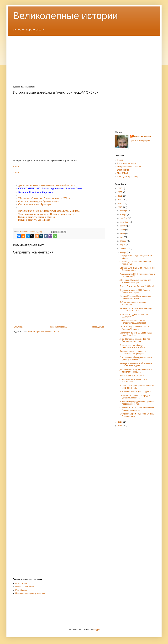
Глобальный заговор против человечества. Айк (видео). (133, 322)
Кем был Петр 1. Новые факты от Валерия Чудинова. (135, 328)
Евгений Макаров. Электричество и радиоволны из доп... (135, 297)
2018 (120, 207)
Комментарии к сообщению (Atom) (44, 332)
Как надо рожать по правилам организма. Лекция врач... (133, 352)
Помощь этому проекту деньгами (30, 593)
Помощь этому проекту (128, 177)
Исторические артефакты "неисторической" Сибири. (133, 346)
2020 (120, 200)
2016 (120, 426)
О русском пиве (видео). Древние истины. (39, 201)
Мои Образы (21, 590)
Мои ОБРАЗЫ (123, 173)
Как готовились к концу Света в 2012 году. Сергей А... (136, 334)
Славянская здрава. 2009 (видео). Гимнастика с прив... (135, 291)
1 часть (17, 167)
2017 (120, 422)
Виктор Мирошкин (142, 136)
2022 (120, 192)
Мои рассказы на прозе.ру (129, 167)
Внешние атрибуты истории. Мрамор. (37, 217)
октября (124, 218)
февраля (124, 249)
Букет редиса (123, 170)
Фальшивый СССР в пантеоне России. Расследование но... (137, 409)
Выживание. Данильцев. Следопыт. (135, 392)
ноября (123, 214)
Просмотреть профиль (140, 140)
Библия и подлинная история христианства (133, 303)
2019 (120, 204)
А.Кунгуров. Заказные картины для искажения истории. (135, 281)
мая (122, 237)
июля (123, 230)
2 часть (17, 173)
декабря (124, 211)
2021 (120, 196)
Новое (120, 160)
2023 (120, 188)
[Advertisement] (84, 58)
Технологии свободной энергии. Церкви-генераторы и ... (46, 214)
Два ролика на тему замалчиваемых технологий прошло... (136, 371)
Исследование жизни (25, 587)
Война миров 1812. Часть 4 (132, 376)
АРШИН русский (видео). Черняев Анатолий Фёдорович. (135, 340)
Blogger (97, 630)
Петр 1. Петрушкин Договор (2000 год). (137, 286)
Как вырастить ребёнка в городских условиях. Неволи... (135, 397)
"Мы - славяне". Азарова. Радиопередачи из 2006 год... (45, 198)
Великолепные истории (65, 16)
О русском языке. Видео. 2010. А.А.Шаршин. (133, 381)
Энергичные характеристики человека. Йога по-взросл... (137, 387)
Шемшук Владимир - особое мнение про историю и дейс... (136, 365)
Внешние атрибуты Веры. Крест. (34, 220)
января (123, 252)
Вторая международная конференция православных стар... (136, 403)
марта (123, 245)
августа (124, 226)
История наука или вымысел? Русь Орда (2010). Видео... (49, 211)
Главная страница (59, 327)
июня (123, 233)
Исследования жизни (127, 163)
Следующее (19, 327)
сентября (124, 222)
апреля (123, 241)
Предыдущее (98, 327)
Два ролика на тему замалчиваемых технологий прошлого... (48, 185)
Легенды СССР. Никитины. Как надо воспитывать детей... (136, 310)
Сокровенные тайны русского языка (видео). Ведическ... (136, 358)
